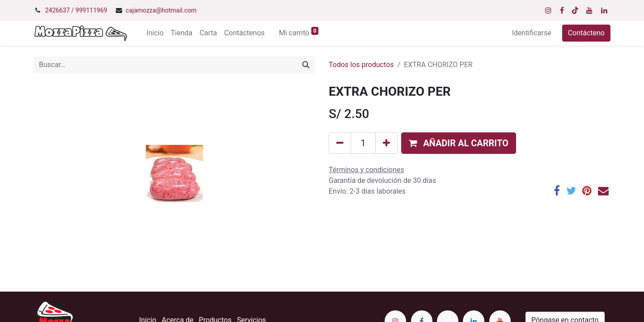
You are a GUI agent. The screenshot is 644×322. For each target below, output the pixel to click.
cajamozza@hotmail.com (161, 10)
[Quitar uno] (340, 143)
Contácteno (586, 33)
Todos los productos (361, 65)
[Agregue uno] (386, 143)
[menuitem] (155, 33)
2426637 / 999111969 (76, 10)
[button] (459, 143)
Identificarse (532, 33)
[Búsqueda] (306, 65)
